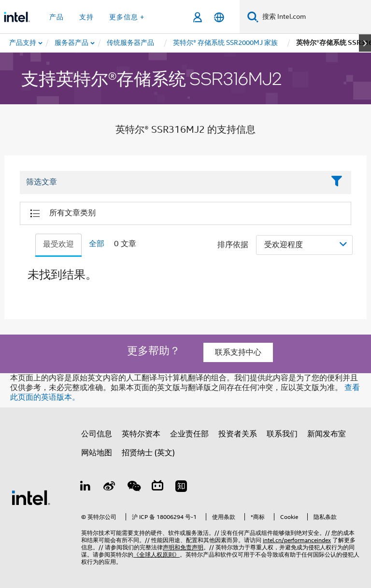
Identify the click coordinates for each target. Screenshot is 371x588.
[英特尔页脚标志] (31, 497)
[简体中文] (219, 17)
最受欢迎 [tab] (58, 244)
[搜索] (253, 17)
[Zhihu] (181, 488)
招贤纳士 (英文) (148, 453)
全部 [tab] (97, 244)
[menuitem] (72, 43)
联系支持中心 (238, 352)
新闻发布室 (327, 434)
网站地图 (97, 453)
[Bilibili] (157, 488)
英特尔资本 (141, 434)
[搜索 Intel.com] (315, 17)
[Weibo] (110, 488)
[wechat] (133, 488)
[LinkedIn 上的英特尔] (86, 488)
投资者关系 (238, 434)
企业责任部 (189, 434)
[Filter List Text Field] (172, 182)
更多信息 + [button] (127, 17)
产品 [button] (57, 17)
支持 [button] (86, 17)
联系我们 (282, 434)
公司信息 (97, 434)
